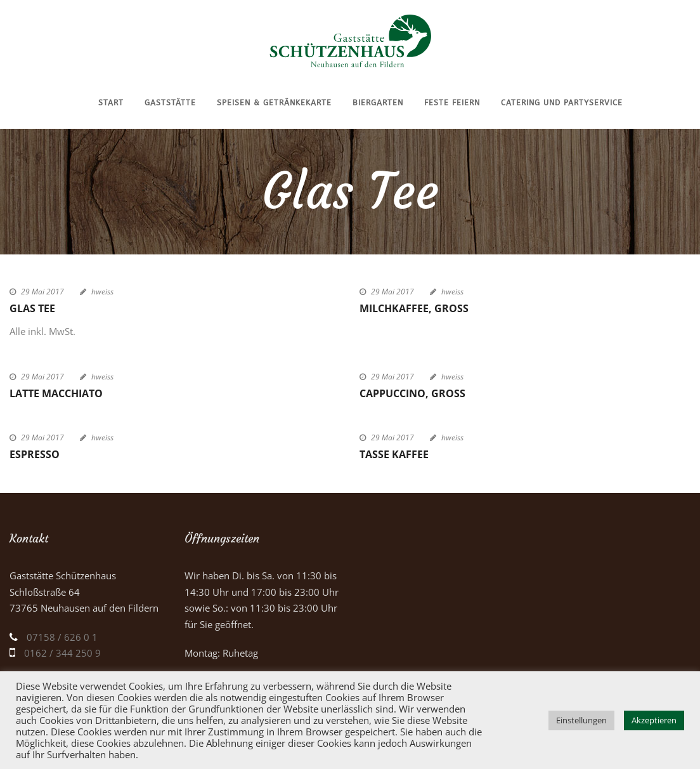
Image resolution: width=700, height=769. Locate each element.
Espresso (35, 454)
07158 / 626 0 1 (62, 637)
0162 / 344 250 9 (62, 653)
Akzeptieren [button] (654, 720)
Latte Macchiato (56, 393)
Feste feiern (452, 103)
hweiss (102, 292)
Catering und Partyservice (562, 103)
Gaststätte (170, 103)
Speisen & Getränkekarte (274, 103)
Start (111, 103)
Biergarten (378, 103)
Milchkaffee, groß (414, 308)
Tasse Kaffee (394, 454)
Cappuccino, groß (412, 393)
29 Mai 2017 (42, 292)
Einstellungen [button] (581, 720)
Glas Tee (32, 308)
